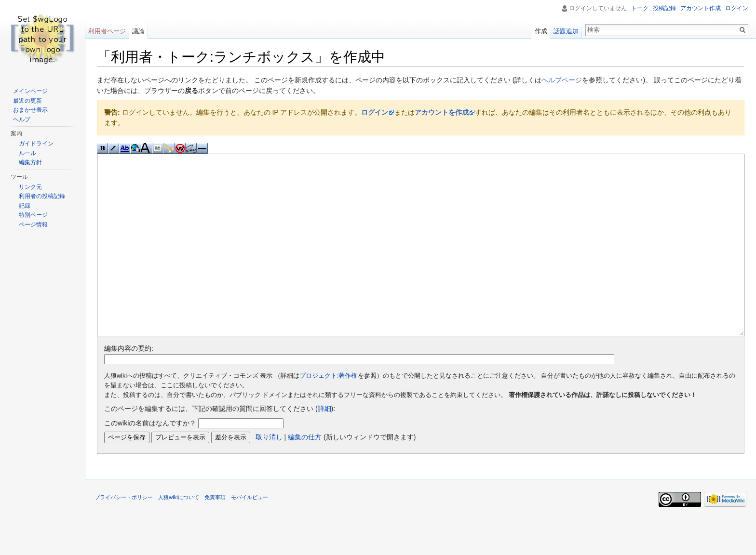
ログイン (375, 112)
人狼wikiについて (179, 533)
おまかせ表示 (30, 110)
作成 (541, 31)
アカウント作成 (701, 8)
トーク (640, 8)
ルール (27, 153)
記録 (25, 206)
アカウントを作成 (442, 112)
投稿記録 (664, 8)
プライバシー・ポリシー (124, 533)
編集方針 (30, 162)
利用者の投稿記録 (42, 196)
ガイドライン (36, 144)
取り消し (269, 473)
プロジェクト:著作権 (329, 412)
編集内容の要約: (129, 384)
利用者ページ (107, 31)
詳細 (324, 445)
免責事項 (215, 533)
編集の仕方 (305, 473)
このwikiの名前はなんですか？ (150, 459)
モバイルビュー (250, 533)
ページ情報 (33, 225)
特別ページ (33, 215)
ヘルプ (22, 119)
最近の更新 (27, 101)
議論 (138, 31)
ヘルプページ (562, 80)
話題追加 (566, 31)
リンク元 (30, 187)
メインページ (30, 91)
